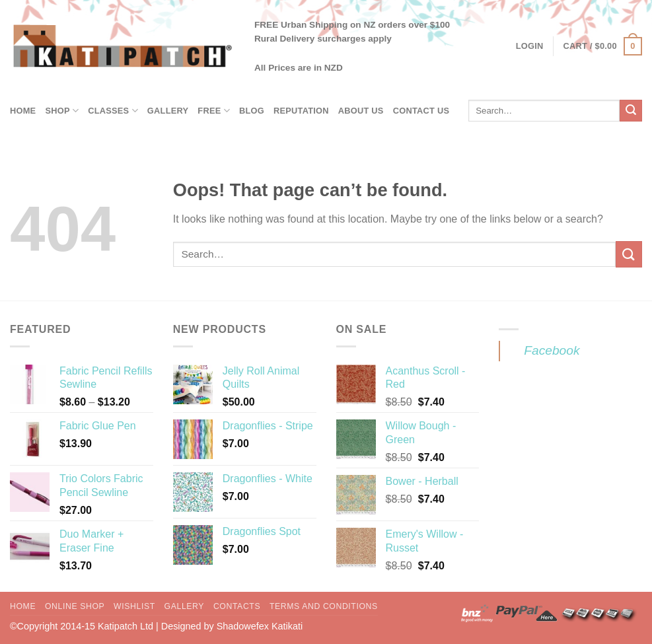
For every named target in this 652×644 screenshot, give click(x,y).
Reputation (301, 111)
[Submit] (631, 111)
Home (23, 111)
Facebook (552, 350)
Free (214, 111)
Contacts (237, 606)
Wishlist (134, 606)
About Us (361, 111)
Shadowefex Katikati (260, 626)
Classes (113, 111)
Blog (252, 111)
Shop (62, 111)
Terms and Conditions (324, 606)
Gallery (168, 111)
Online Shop (75, 606)
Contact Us (421, 111)
